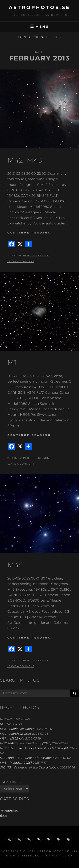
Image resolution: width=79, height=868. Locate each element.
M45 (15, 565)
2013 (37, 37)
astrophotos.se (40, 7)
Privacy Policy (58, 856)
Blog (4, 816)
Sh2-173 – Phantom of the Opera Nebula (30, 767)
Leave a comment (21, 261)
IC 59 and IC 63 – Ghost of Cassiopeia (27, 758)
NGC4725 (7, 719)
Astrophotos (9, 811)
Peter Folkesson (36, 256)
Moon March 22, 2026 (16, 734)
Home (23, 37)
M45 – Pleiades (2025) (16, 763)
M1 (12, 363)
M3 (2, 724)
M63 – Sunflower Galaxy (17, 729)
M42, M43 (25, 160)
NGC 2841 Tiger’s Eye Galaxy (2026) (26, 743)
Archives (12, 782)
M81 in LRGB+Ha (12, 738)
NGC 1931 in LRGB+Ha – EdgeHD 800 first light (34, 748)
